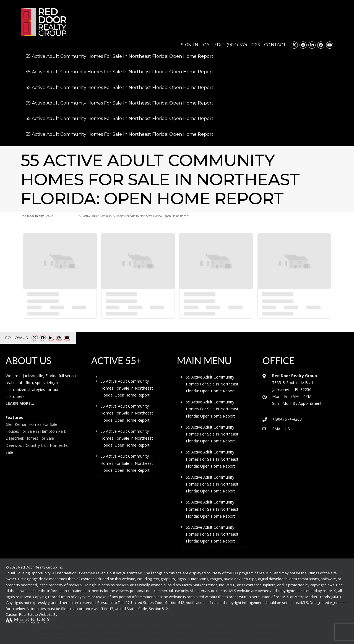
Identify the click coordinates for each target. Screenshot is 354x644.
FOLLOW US (17, 338)
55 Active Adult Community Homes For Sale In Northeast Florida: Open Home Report (120, 56)
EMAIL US (281, 429)
